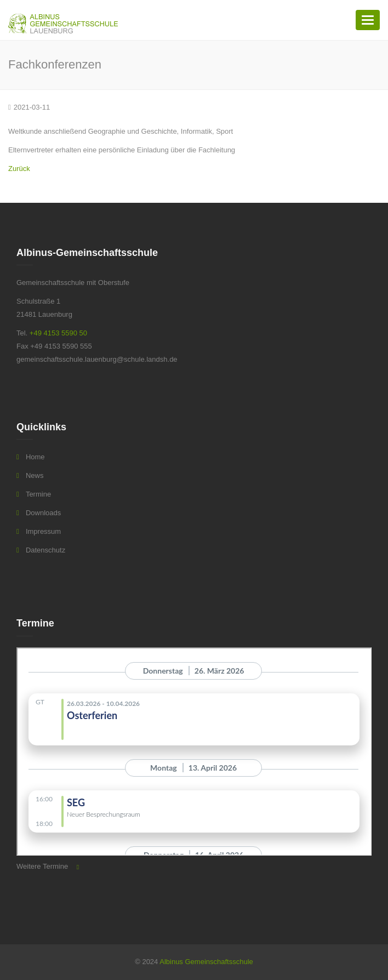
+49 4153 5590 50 (58, 333)
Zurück (19, 169)
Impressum (43, 531)
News (35, 475)
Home (35, 457)
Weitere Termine (42, 866)
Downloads (43, 513)
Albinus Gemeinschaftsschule (206, 962)
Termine (38, 494)
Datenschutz (45, 550)
